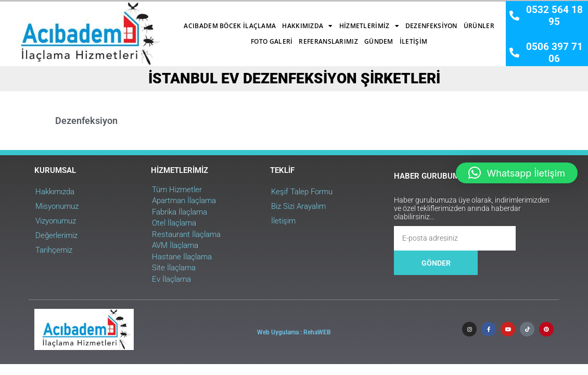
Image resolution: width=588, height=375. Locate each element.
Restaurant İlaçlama (145, 219)
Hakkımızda (226, 21)
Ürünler (397, 21)
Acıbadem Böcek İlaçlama (148, 21)
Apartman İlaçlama (143, 186)
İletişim (332, 36)
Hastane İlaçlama (141, 242)
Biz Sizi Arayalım (245, 191)
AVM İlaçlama (134, 231)
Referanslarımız (247, 36)
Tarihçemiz (30, 235)
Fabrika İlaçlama (138, 197)
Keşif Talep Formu (248, 177)
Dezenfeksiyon (350, 21)
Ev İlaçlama (130, 264)
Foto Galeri (440, 21)
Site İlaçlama (133, 253)
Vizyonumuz (32, 206)
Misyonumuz (33, 191)
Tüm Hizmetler (136, 174)
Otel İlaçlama (133, 208)
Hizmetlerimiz (287, 21)
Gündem (297, 36)
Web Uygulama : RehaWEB (294, 315)
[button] (517, 173)
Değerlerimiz (33, 220)
